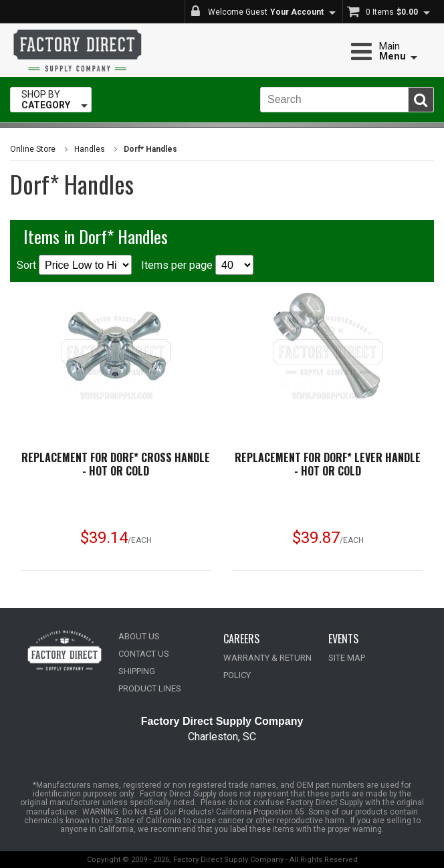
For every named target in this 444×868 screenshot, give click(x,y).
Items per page (197, 265)
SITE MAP (347, 658)
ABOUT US (139, 636)
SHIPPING (137, 671)
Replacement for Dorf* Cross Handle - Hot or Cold (116, 464)
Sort (74, 265)
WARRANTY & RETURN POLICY (267, 666)
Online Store (33, 149)
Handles (90, 149)
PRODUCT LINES (150, 688)
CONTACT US (144, 654)
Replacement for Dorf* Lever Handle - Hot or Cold (328, 464)
